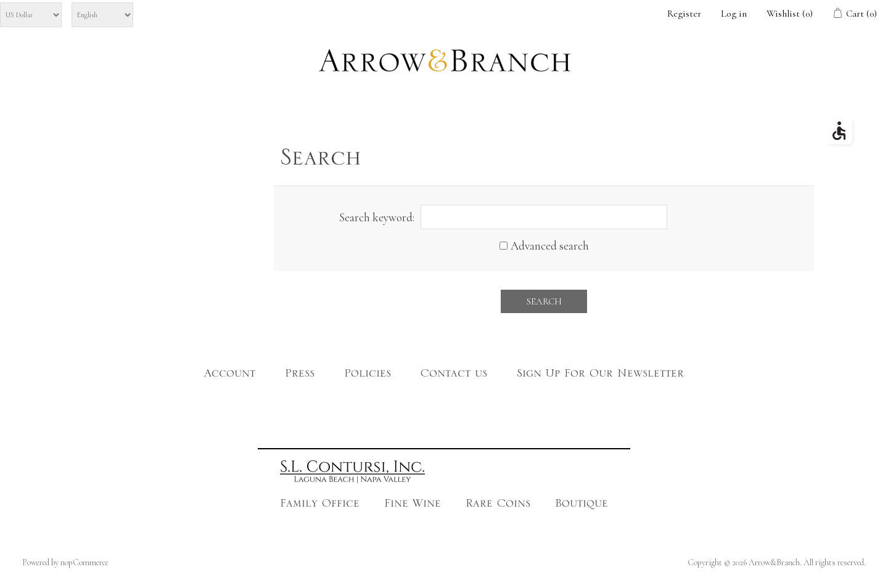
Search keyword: (377, 217)
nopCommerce (84, 562)
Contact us (454, 376)
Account (230, 376)
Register (684, 14)
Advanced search (550, 246)
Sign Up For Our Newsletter (600, 376)
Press (300, 376)
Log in (734, 14)
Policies (368, 376)
